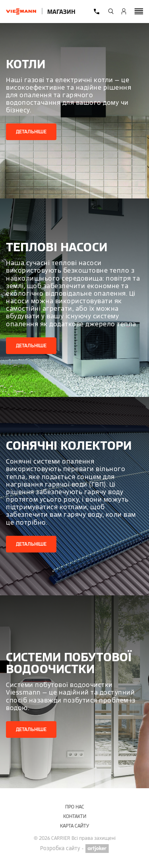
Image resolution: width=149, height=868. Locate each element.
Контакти (75, 816)
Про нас (75, 807)
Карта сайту (74, 826)
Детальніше (31, 132)
